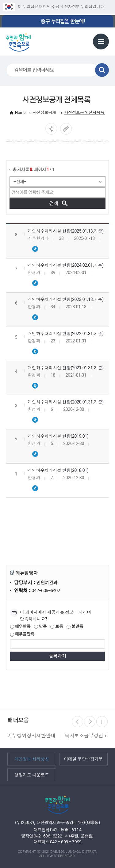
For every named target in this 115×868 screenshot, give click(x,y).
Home (20, 112)
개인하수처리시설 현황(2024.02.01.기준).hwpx (35, 283)
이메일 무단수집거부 (83, 759)
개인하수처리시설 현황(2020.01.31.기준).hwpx (35, 420)
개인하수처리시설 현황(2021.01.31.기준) (66, 368)
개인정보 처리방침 (32, 759)
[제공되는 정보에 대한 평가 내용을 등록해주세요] (57, 644)
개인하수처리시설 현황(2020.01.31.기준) (66, 402)
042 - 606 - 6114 (66, 830)
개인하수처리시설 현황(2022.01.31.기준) (66, 334)
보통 (57, 627)
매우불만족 (22, 635)
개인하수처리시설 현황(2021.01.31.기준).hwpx (35, 386)
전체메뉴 (101, 42)
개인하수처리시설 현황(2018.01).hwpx (35, 488)
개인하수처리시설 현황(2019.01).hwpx (35, 454)
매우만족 (20, 627)
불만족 (75, 627)
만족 (40, 627)
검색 (102, 70)
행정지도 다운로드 (32, 775)
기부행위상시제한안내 (31, 736)
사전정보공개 (45, 112)
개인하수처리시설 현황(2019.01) (58, 436)
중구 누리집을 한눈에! (63, 21)
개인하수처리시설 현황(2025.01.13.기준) (66, 231)
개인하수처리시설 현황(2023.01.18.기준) (66, 299)
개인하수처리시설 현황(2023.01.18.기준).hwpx (35, 317)
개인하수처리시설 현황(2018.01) (58, 470)
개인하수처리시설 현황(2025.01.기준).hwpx (35, 249)
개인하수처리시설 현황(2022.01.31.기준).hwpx (35, 352)
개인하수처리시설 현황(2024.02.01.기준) (66, 265)
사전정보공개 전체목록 (85, 112)
